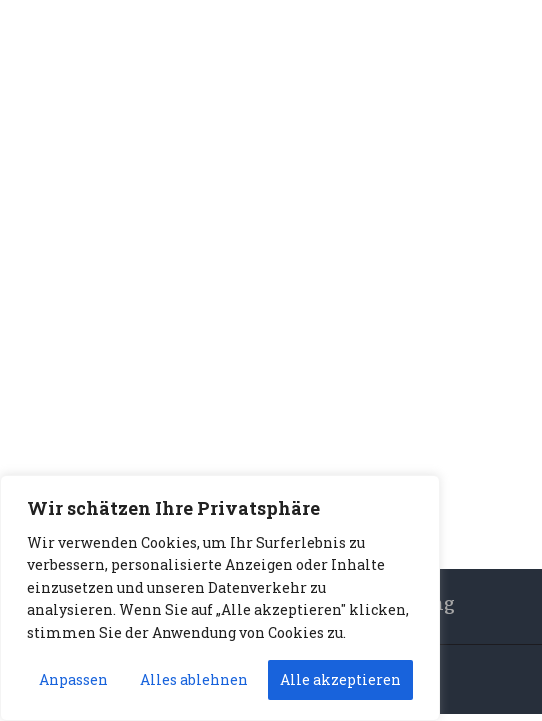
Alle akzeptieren (340, 679)
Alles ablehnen (194, 679)
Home (236, 323)
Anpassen (73, 679)
